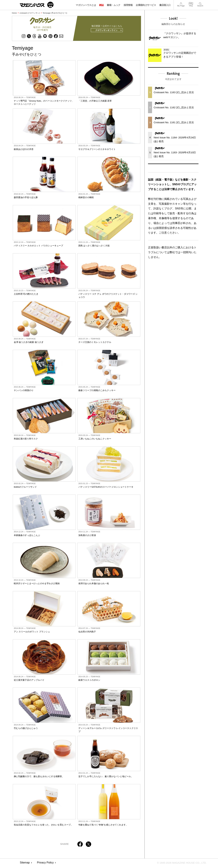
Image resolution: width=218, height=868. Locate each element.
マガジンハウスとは (86, 5)
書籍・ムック (114, 5)
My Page (181, 3)
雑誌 (101, 5)
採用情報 (128, 5)
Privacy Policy (45, 864)
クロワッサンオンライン (107, 31)
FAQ (191, 3)
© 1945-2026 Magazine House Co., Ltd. (180, 864)
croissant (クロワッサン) (30, 13)
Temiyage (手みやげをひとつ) (55, 13)
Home (14, 13)
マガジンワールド (37, 5)
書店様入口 (165, 5)
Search (200, 3)
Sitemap (25, 864)
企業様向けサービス (146, 5)
